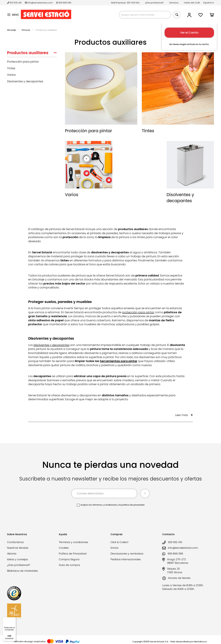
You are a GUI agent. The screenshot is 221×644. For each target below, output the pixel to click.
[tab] (32, 54)
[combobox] (145, 15)
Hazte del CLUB (192, 3)
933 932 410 (15, 3)
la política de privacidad (132, 505)
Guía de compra (69, 565)
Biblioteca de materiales (22, 571)
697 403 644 (133, 3)
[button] (209, 3)
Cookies (64, 548)
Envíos (114, 548)
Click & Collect (119, 542)
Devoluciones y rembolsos (127, 554)
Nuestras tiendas (18, 548)
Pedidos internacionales (126, 559)
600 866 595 (64, 3)
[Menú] (14, 619)
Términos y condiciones (73, 542)
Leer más (182, 415)
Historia (12, 554)
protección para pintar (138, 312)
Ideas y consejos (17, 559)
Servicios (174, 3)
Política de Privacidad (73, 554)
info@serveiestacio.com (39, 3)
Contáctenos (15, 542)
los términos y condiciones (103, 505)
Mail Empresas (118, 3)
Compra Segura (69, 559)
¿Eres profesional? (154, 3)
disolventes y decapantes (51, 345)
